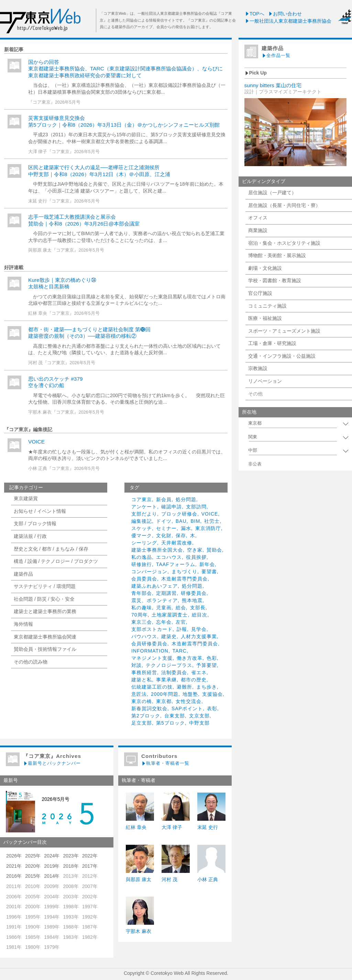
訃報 (182, 629)
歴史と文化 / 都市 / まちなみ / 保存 (51, 549)
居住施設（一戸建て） (272, 193)
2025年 (33, 856)
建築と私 (142, 680)
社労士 (212, 521)
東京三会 (142, 622)
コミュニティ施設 (267, 306)
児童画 (164, 608)
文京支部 (199, 716)
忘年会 (164, 622)
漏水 (186, 528)
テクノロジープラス (169, 665)
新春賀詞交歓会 (149, 708)
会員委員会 (144, 579)
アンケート (144, 507)
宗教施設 (258, 368)
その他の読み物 (31, 662)
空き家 (195, 550)
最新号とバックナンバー (52, 763)
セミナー (166, 528)
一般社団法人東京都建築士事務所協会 (288, 21)
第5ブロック (170, 723)
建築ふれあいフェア (155, 586)
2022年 (90, 856)
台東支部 (175, 716)
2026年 (14, 856)
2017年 (90, 866)
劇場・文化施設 (265, 268)
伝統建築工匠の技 (152, 687)
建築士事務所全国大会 (157, 550)
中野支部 (199, 723)
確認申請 (172, 507)
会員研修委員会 (149, 644)
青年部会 (142, 593)
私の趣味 (142, 608)
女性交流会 (189, 701)
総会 (181, 608)
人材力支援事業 (199, 636)
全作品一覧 (276, 55)
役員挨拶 (196, 557)
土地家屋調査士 (170, 615)
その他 (255, 394)
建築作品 (23, 574)
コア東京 (142, 499)
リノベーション (265, 381)
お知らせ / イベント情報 (40, 511)
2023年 (71, 856)
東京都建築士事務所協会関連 (45, 637)
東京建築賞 (26, 498)
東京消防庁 (208, 528)
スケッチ (142, 528)
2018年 (71, 866)
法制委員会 (174, 672)
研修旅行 (142, 564)
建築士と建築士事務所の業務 (45, 611)
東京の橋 (142, 701)
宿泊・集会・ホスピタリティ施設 (284, 243)
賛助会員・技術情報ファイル (45, 649)
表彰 (212, 708)
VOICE (36, 442)
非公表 (255, 464)
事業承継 (166, 680)
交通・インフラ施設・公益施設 (282, 356)
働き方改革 (190, 658)
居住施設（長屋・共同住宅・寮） (284, 205)
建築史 (169, 636)
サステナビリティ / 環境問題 (45, 586)
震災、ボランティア (155, 600)
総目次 (200, 615)
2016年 (14, 876)
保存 (181, 535)
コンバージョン (149, 572)
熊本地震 (192, 600)
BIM (195, 521)
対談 (136, 665)
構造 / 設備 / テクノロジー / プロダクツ (56, 561)
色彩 (212, 658)
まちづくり (184, 572)
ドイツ (164, 521)
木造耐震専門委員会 (184, 579)
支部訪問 (196, 507)
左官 (181, 622)
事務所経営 (144, 672)
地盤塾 (190, 694)
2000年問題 (165, 694)
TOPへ (255, 14)
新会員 (164, 499)
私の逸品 (142, 557)
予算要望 (207, 665)
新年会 (207, 564)
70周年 (140, 615)
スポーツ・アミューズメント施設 (284, 331)
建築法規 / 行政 (30, 536)
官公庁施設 (260, 293)
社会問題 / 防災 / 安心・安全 (44, 599)
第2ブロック (146, 716)
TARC (180, 651)
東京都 (164, 701)
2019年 (52, 866)
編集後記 (142, 521)
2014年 (52, 876)
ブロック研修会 (179, 514)
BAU (181, 521)
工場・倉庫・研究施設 (272, 343)
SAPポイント (187, 708)
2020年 (33, 866)
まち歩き (207, 687)
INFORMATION (150, 651)
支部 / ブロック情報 (35, 523)
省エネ (199, 672)
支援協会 (212, 694)
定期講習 (166, 593)
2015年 (33, 876)
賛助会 (214, 550)
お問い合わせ (285, 14)
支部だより (144, 514)
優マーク (142, 535)
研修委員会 (194, 593)
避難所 (184, 687)
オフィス (258, 218)
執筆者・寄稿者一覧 (165, 763)
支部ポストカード (152, 629)
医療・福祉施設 (265, 318)
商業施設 (258, 230)
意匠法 (139, 694)
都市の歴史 (194, 680)
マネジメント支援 (152, 658)
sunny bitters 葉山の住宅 (273, 85)
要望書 (209, 572)
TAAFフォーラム (176, 564)
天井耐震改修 (177, 543)
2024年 (52, 856)
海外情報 (23, 624)
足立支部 (142, 723)
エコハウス (169, 557)
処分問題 (186, 499)
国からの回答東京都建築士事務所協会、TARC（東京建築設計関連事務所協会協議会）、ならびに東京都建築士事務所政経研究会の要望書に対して (125, 69)
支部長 (198, 608)
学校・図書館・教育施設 (275, 280)
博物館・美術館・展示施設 (277, 255)
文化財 (164, 535)
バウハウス (144, 636)
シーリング (144, 543)
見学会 (199, 629)
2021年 (14, 866)
